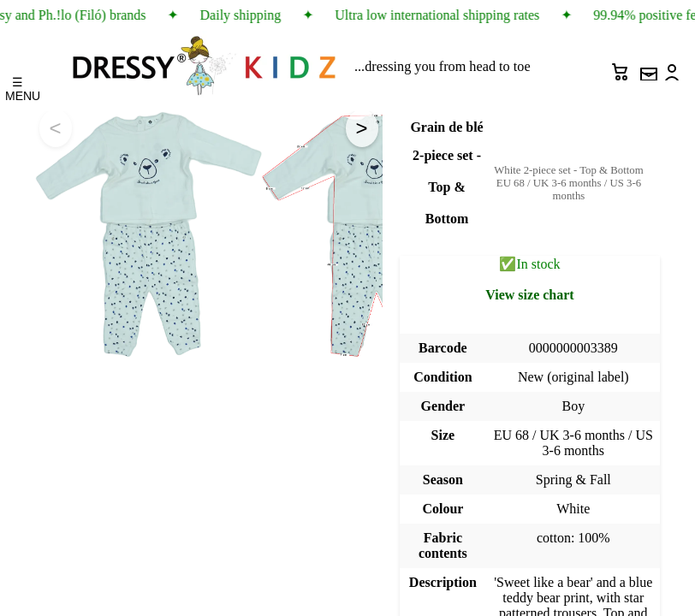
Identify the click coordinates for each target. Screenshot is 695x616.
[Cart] (622, 68)
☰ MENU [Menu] (18, 85)
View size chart (529, 295)
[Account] (674, 68)
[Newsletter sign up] (648, 68)
